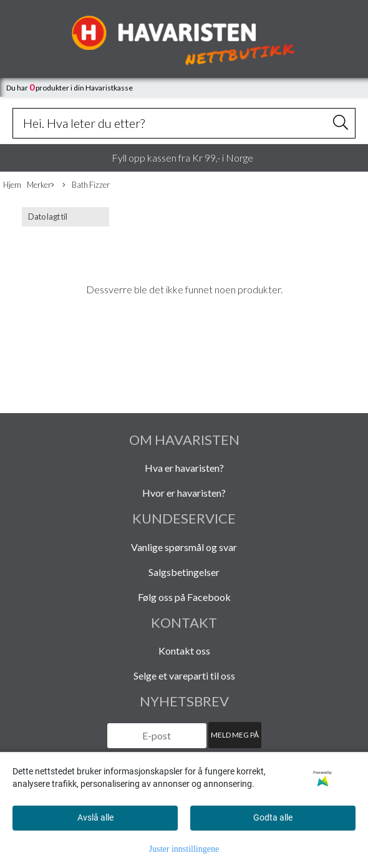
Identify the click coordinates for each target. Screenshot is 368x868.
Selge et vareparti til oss (184, 675)
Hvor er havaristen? (184, 493)
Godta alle (273, 817)
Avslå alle (95, 817)
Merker (41, 185)
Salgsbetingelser (184, 572)
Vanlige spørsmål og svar (184, 547)
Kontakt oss (184, 651)
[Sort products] (65, 217)
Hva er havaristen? (184, 468)
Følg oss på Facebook (184, 597)
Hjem (12, 185)
